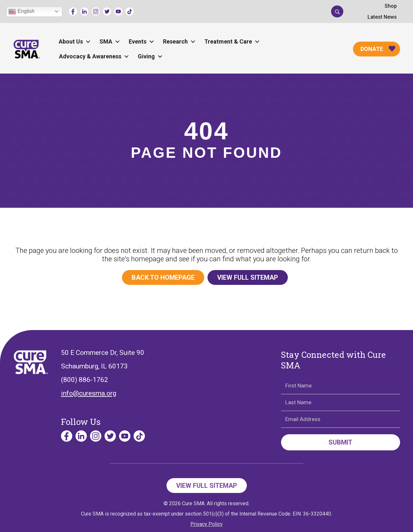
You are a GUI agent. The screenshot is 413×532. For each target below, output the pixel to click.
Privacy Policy (206, 524)
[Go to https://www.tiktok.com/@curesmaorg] (130, 11)
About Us (71, 41)
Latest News (382, 17)
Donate (372, 49)
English (21, 12)
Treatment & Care (228, 41)
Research (175, 41)
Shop (391, 6)
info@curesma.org (89, 393)
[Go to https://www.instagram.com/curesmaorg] (96, 11)
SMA (106, 41)
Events (138, 41)
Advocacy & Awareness (90, 56)
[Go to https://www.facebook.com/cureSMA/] (73, 11)
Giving (146, 56)
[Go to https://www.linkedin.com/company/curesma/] (84, 11)
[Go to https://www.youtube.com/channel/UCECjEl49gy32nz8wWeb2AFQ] (118, 11)
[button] (337, 11)
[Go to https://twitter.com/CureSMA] (107, 11)
